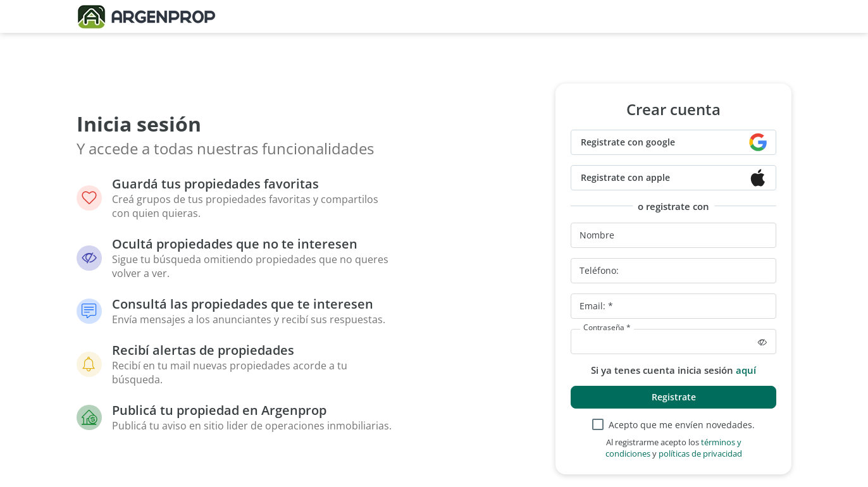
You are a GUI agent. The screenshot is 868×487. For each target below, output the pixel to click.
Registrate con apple (625, 177)
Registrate (674, 397)
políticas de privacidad (700, 453)
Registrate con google (628, 142)
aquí (746, 370)
